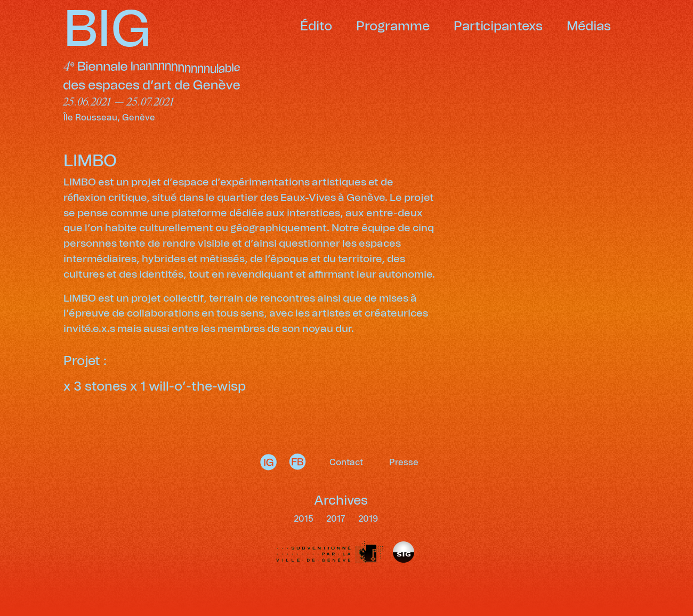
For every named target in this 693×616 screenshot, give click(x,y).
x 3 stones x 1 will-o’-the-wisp (155, 387)
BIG (107, 30)
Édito (316, 27)
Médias (589, 27)
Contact (346, 463)
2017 (337, 519)
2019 (368, 519)
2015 (305, 519)
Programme (393, 27)
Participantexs (498, 27)
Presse (404, 463)
